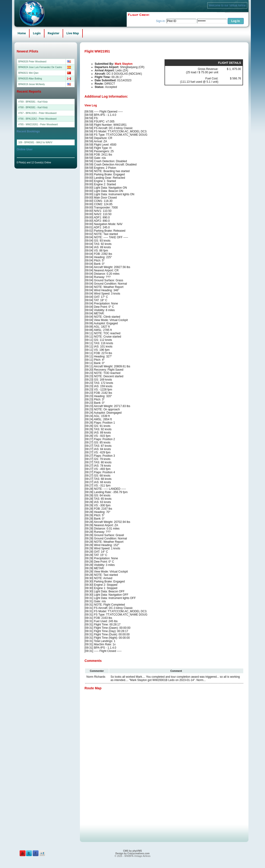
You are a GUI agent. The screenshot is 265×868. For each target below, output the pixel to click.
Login (37, 33)
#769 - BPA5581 (27, 102)
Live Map (73, 33)
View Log (91, 105)
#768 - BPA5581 (27, 107)
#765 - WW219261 (28, 124)
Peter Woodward (48, 113)
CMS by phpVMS (132, 851)
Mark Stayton (124, 64)
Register (54, 33)
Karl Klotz (43, 102)
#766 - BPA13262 (28, 119)
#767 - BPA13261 (28, 113)
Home (22, 33)
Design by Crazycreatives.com (132, 853)
